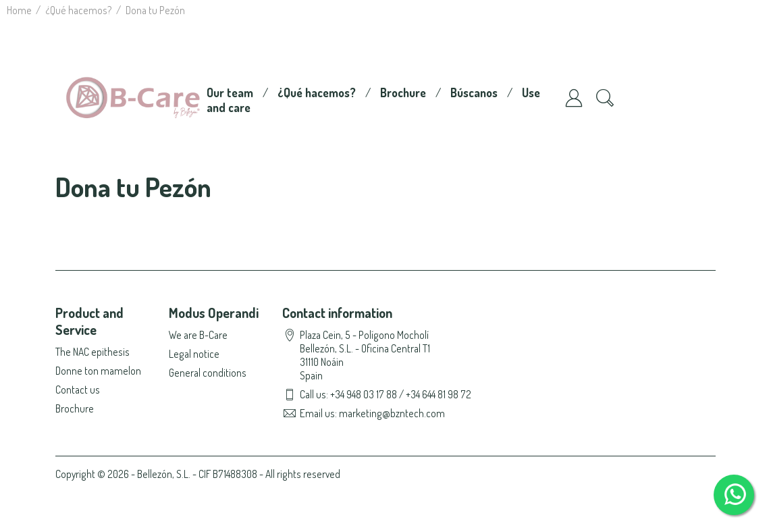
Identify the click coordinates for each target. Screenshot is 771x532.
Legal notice (194, 354)
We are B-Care (198, 335)
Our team (230, 92)
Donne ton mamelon (98, 371)
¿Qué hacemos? (317, 92)
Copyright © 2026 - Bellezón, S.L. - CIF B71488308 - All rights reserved (198, 474)
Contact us (78, 390)
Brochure (403, 92)
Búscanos (474, 92)
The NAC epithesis (92, 352)
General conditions (208, 373)
